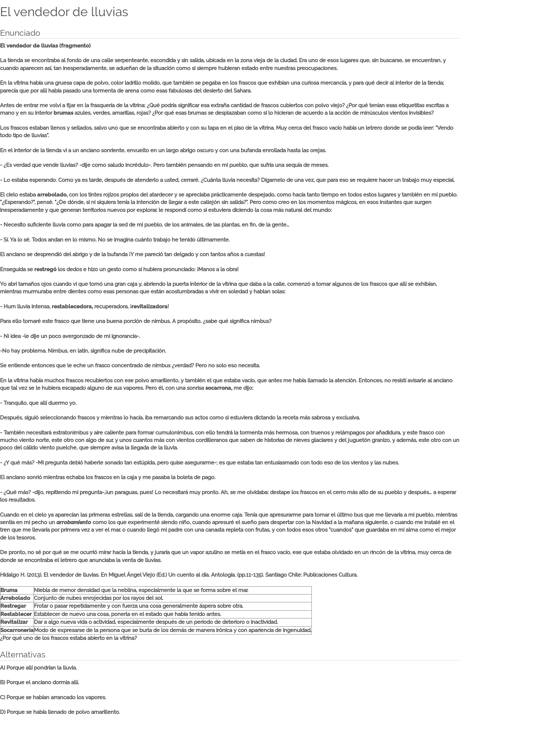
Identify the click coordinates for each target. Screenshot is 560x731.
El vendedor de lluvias (64, 12)
